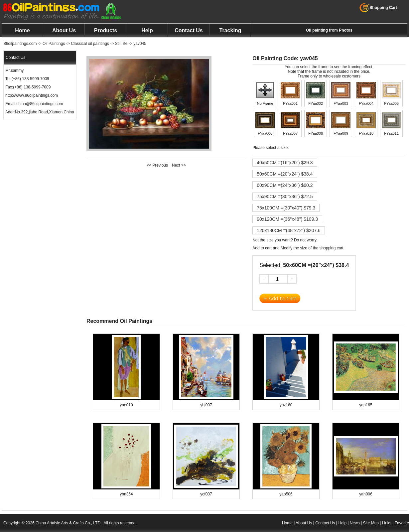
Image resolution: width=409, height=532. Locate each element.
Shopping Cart (378, 8)
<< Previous (157, 165)
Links (387, 523)
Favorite (402, 523)
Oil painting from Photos (329, 30)
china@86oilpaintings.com (40, 104)
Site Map (371, 523)
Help (147, 30)
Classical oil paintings (90, 44)
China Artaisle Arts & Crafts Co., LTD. (69, 523)
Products (106, 30)
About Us (64, 30)
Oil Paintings (54, 44)
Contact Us (189, 30)
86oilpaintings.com (20, 44)
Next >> (179, 165)
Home (22, 30)
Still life (121, 44)
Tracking (230, 30)
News (355, 523)
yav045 (140, 44)
